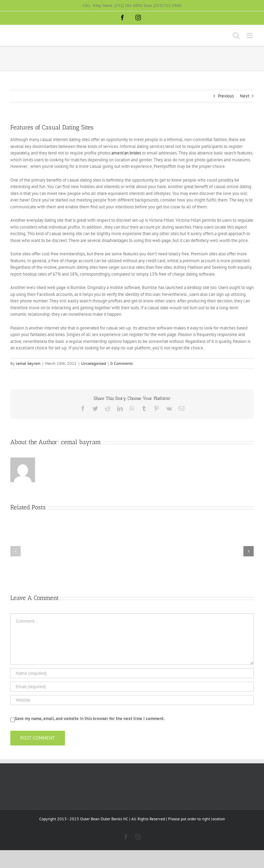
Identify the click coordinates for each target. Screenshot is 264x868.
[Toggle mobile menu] (250, 36)
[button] (15, 551)
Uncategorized (93, 363)
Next (245, 96)
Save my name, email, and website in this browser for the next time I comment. (90, 719)
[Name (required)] (132, 673)
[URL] (132, 700)
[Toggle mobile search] (236, 36)
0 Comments (122, 363)
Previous (226, 96)
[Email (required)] (132, 687)
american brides (126, 153)
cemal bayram (28, 363)
